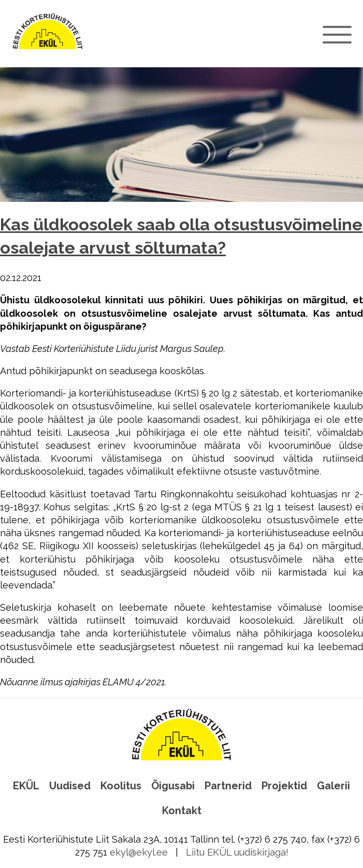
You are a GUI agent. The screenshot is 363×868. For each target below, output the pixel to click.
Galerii (333, 786)
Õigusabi (173, 786)
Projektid (284, 786)
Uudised (70, 786)
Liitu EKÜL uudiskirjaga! (237, 852)
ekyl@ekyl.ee (139, 852)
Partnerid (228, 786)
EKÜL (26, 786)
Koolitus (121, 786)
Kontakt (182, 811)
